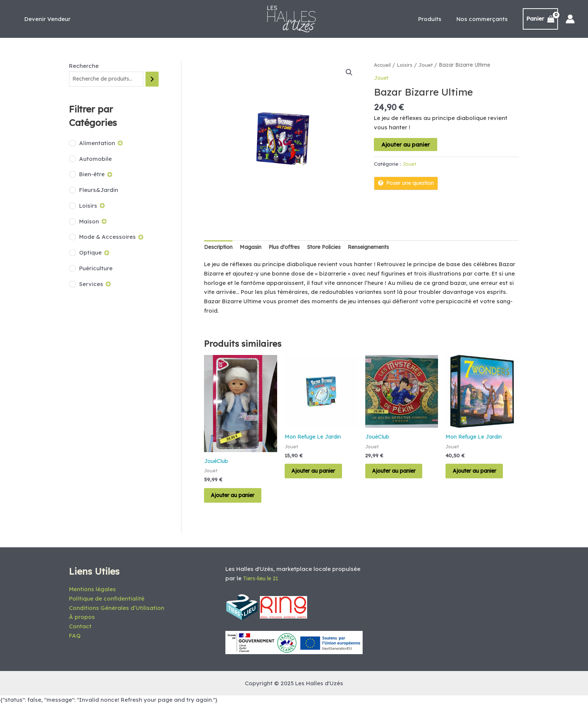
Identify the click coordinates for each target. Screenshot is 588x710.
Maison (89, 222)
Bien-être (92, 175)
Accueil (383, 65)
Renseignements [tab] (384, 247)
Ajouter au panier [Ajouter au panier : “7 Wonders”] (481, 474)
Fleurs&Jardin (99, 190)
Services (91, 284)
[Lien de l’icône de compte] (570, 19)
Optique (90, 253)
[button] (349, 73)
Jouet (427, 65)
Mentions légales (92, 594)
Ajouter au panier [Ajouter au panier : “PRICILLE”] (239, 498)
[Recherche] (152, 79)
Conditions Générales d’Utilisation (117, 613)
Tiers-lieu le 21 (263, 583)
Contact (80, 631)
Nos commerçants (484, 19)
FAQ (75, 641)
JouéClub (217, 462)
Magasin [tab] (255, 247)
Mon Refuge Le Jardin (315, 438)
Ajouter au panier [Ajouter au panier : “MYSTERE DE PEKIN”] (401, 474)
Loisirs (88, 206)
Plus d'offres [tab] (291, 247)
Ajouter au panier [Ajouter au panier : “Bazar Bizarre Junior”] (320, 474)
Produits (435, 19)
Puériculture (96, 269)
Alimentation (97, 143)
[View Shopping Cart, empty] (541, 19)
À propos (82, 622)
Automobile (95, 159)
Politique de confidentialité (107, 604)
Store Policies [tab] (335, 247)
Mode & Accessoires (107, 237)
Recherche (84, 66)
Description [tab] (220, 247)
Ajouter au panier (406, 144)
